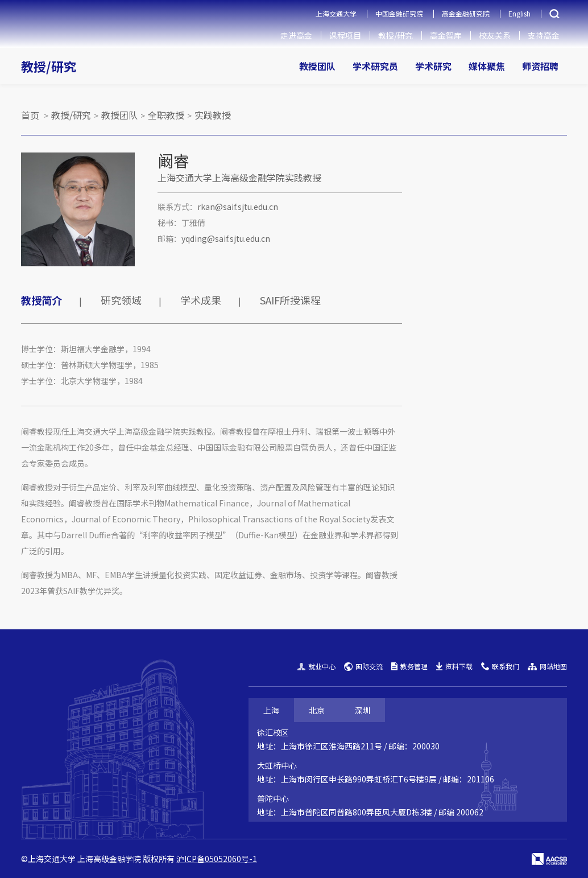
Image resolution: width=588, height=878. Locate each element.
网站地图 (547, 666)
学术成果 (201, 300)
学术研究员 (375, 66)
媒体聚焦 (487, 66)
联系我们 (500, 666)
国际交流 (363, 666)
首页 (30, 115)
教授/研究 (396, 35)
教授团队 (317, 66)
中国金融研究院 (399, 13)
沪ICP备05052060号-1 (217, 859)
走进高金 (296, 35)
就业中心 (316, 666)
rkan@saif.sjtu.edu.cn (238, 207)
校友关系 (495, 35)
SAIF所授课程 (290, 300)
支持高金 (544, 35)
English (519, 13)
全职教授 (166, 115)
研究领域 (121, 300)
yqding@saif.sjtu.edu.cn (226, 238)
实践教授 (213, 115)
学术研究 (433, 66)
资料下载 (454, 666)
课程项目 (345, 35)
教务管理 (409, 666)
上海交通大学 (336, 13)
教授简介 (42, 300)
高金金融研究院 (466, 13)
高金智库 (446, 35)
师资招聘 (540, 66)
